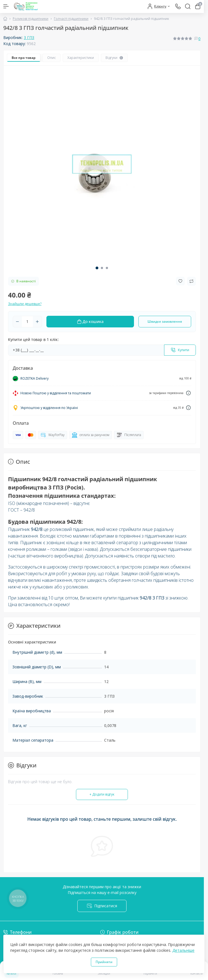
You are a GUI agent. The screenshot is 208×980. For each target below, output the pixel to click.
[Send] (180, 350)
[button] (97, 268)
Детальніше (183, 950)
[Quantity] (27, 322)
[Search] (188, 6)
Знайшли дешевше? (25, 304)
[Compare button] (191, 281)
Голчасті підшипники (71, 19)
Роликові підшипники (31, 19)
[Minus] (17, 322)
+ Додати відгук (102, 794)
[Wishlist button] (180, 281)
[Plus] (37, 322)
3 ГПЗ (29, 37)
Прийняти (104, 962)
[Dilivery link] (188, 393)
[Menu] (6, 6)
